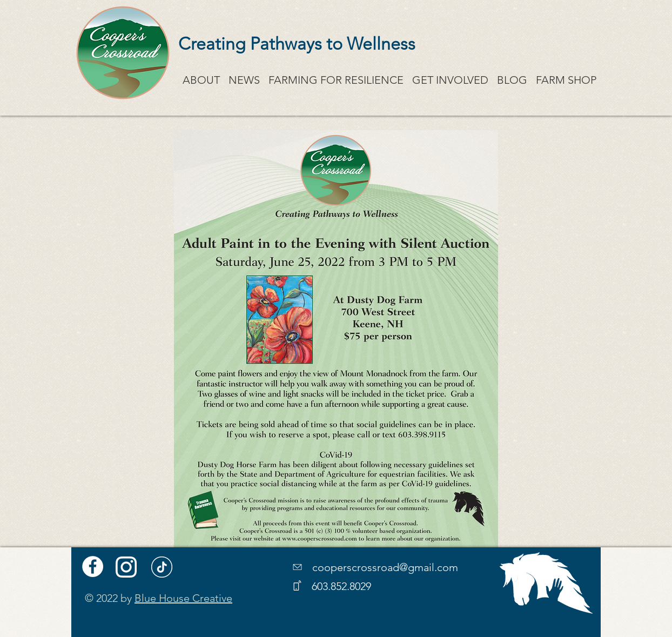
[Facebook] (93, 566)
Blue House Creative (183, 598)
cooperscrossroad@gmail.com (385, 567)
